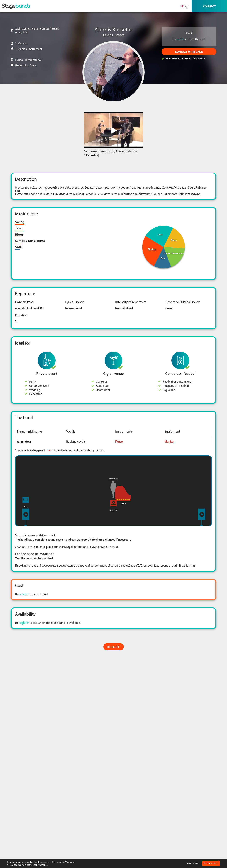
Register (114, 647)
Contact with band (189, 52)
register (181, 39)
